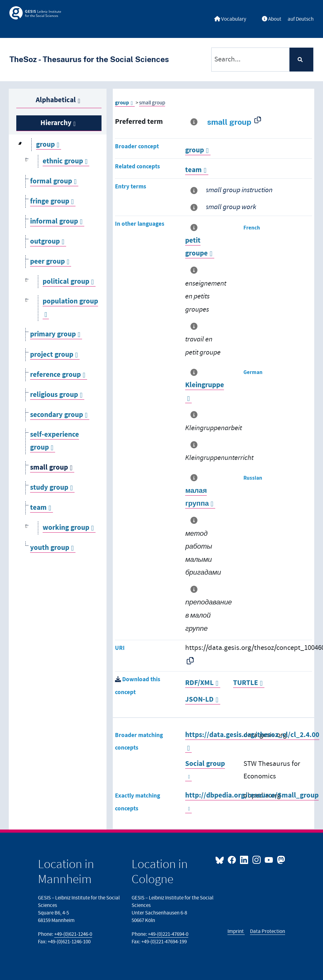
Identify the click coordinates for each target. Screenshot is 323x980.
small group (152, 103)
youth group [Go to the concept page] (50, 548)
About (272, 19)
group (122, 103)
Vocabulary (230, 19)
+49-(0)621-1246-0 (73, 934)
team (193, 170)
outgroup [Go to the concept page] (45, 242)
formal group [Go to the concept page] (51, 181)
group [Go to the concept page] (45, 145)
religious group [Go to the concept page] (54, 395)
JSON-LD (199, 700)
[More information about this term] (195, 122)
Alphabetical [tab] (56, 100)
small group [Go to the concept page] (49, 468)
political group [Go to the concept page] (66, 282)
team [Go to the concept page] (38, 508)
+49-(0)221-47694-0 (168, 934)
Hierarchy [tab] (56, 123)
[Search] (301, 60)
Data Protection (268, 931)
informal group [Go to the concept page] (54, 221)
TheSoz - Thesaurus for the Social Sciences (89, 59)
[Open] (27, 161)
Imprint (236, 931)
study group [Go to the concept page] (49, 488)
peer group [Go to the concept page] (47, 262)
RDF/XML (199, 683)
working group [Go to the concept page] (66, 528)
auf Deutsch (301, 19)
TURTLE (246, 683)
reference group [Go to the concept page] (55, 375)
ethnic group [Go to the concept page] (63, 161)
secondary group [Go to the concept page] (57, 415)
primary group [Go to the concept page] (53, 334)
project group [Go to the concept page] (52, 355)
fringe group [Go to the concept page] (50, 201)
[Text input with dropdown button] (250, 60)
